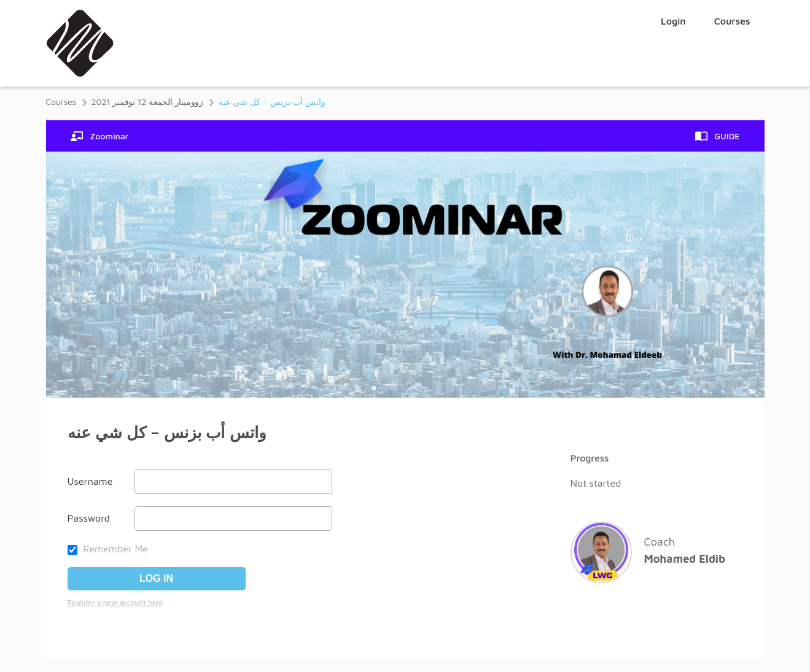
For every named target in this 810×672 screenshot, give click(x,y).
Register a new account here (115, 602)
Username (90, 481)
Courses (732, 21)
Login (673, 21)
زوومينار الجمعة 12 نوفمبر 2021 (147, 102)
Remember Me (108, 549)
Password (89, 518)
